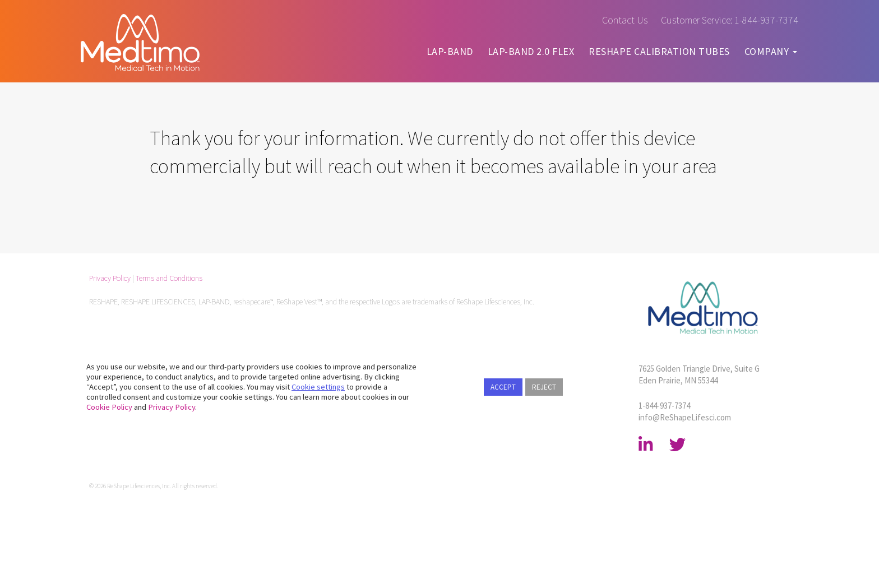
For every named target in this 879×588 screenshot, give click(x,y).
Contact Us (625, 20)
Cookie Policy (109, 407)
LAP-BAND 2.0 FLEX (531, 51)
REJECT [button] (544, 387)
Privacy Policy (110, 278)
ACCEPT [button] (503, 387)
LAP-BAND (450, 51)
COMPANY (771, 51)
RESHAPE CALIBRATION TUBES (659, 51)
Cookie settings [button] (318, 387)
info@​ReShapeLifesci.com (685, 417)
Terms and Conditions (169, 278)
